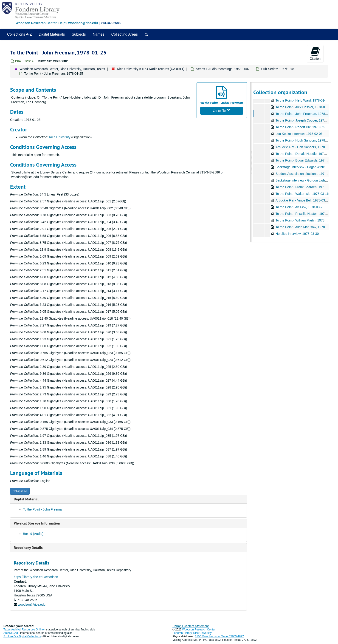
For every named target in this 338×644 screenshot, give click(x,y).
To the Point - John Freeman (43, 509)
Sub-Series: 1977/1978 (277, 69)
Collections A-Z (20, 34)
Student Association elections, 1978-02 (303, 174)
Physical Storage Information (37, 523)
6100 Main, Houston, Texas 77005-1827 (219, 636)
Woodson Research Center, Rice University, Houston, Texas (62, 69)
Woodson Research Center (36, 23)
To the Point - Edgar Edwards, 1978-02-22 (305, 160)
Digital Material (26, 499)
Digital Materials (52, 34)
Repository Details (28, 548)
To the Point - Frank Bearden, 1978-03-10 (305, 187)
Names (99, 34)
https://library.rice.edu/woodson (36, 577)
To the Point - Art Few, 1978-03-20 (300, 207)
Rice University (60, 137)
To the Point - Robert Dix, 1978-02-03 (302, 127)
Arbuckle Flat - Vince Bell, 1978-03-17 (302, 200)
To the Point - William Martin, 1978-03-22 (304, 220)
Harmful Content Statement (191, 626)
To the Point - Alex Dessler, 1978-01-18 (303, 107)
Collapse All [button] (20, 491)
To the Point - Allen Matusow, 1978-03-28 (305, 227)
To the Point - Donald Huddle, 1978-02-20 (305, 154)
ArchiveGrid (11, 633)
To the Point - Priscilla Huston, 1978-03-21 (305, 214)
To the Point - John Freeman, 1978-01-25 (305, 114)
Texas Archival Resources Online (24, 630)
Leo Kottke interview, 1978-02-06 (299, 134)
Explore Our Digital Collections (22, 636)
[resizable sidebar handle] (251, 162)
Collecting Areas (124, 34)
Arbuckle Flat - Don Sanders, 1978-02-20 (305, 147)
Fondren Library (182, 633)
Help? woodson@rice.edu (78, 23)
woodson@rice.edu (32, 604)
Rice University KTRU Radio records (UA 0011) (151, 69)
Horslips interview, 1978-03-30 (297, 234)
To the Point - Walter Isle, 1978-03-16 (302, 194)
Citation (315, 54)
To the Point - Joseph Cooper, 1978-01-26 (305, 120)
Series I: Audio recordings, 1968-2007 (223, 69)
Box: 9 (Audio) (33, 534)
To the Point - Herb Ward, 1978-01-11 (302, 100)
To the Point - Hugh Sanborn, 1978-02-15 (305, 140)
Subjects (79, 34)
